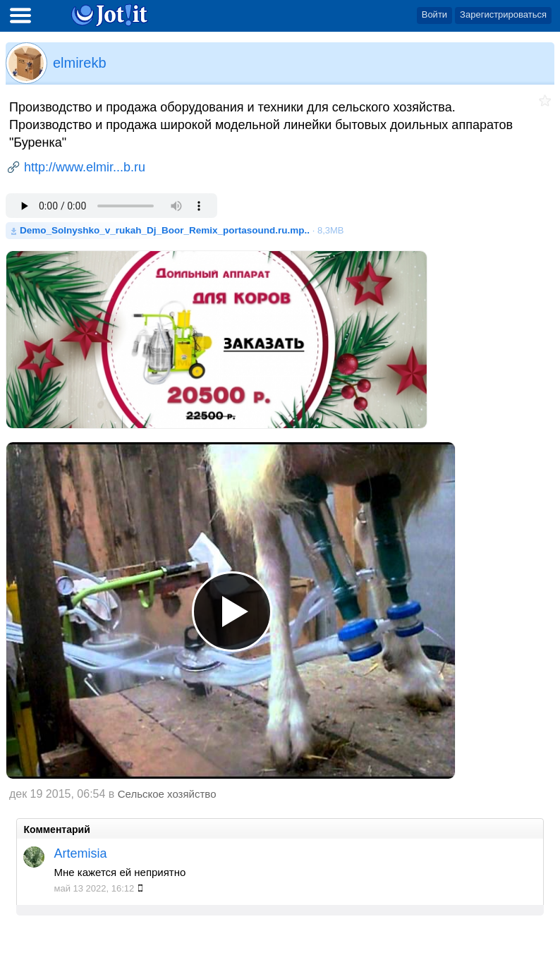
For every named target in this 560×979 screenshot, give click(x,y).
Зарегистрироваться (503, 14)
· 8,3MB (182, 230)
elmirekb (80, 63)
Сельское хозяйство (167, 794)
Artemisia (80, 853)
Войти (434, 14)
